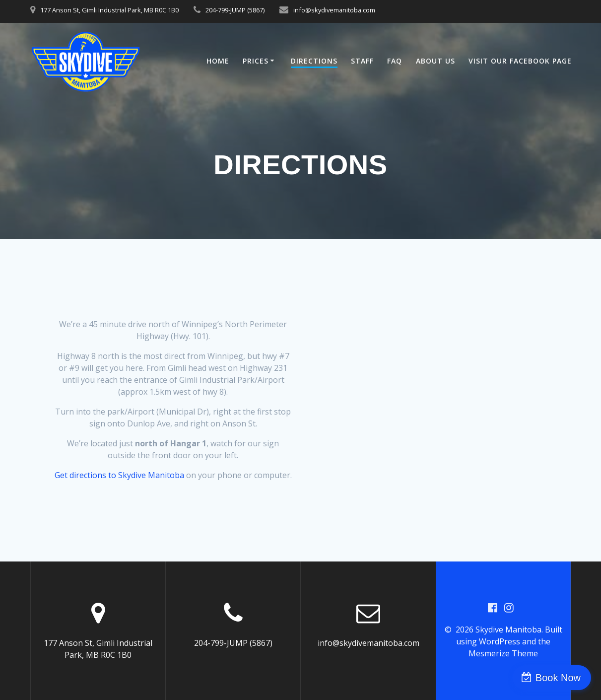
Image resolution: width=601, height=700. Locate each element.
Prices (256, 61)
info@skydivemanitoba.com (334, 10)
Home (218, 61)
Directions (314, 61)
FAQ (395, 61)
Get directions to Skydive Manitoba (119, 475)
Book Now (558, 678)
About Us (435, 61)
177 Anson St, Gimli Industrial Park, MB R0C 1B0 (109, 10)
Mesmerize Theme (503, 653)
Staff (362, 61)
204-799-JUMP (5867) (235, 10)
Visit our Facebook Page (520, 61)
